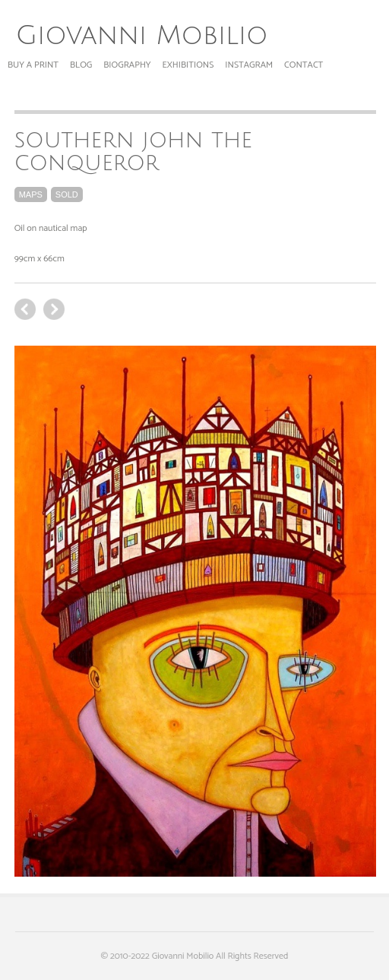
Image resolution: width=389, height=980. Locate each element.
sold (67, 194)
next (25, 309)
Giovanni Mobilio (141, 36)
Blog (81, 65)
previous (54, 309)
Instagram (249, 65)
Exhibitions (188, 65)
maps (31, 194)
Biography (127, 65)
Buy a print (33, 65)
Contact (304, 65)
